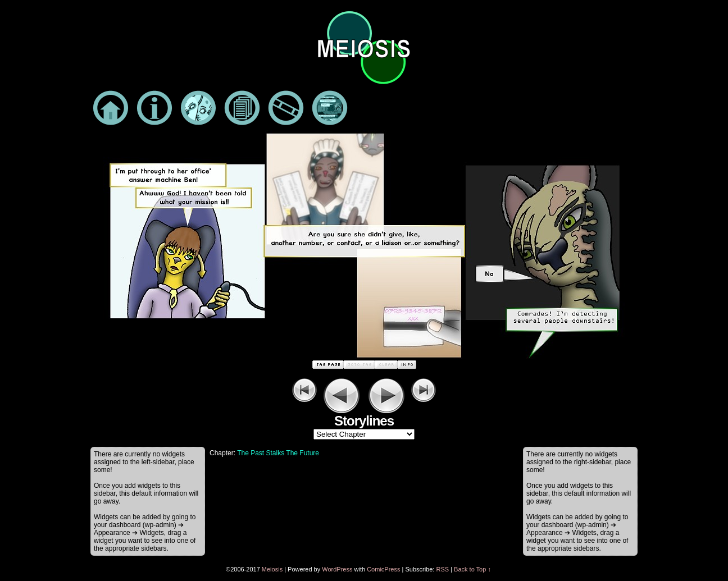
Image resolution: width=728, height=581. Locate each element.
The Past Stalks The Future (278, 453)
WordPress (337, 569)
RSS (442, 569)
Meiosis (272, 569)
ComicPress (383, 569)
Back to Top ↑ (472, 569)
